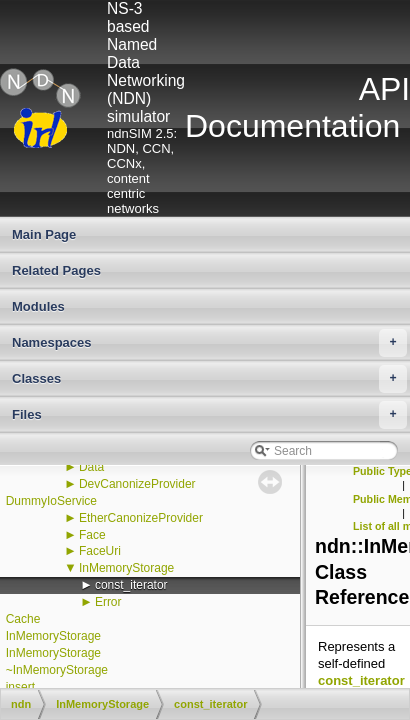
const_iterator (131, 585)
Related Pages (56, 270)
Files (209, 415)
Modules (38, 306)
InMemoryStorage (126, 568)
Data (91, 467)
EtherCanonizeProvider (141, 518)
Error (108, 602)
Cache (23, 619)
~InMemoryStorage (57, 670)
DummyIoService (51, 501)
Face (92, 535)
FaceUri (100, 551)
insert (20, 687)
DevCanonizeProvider (137, 484)
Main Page (44, 234)
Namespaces (209, 343)
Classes (209, 379)
